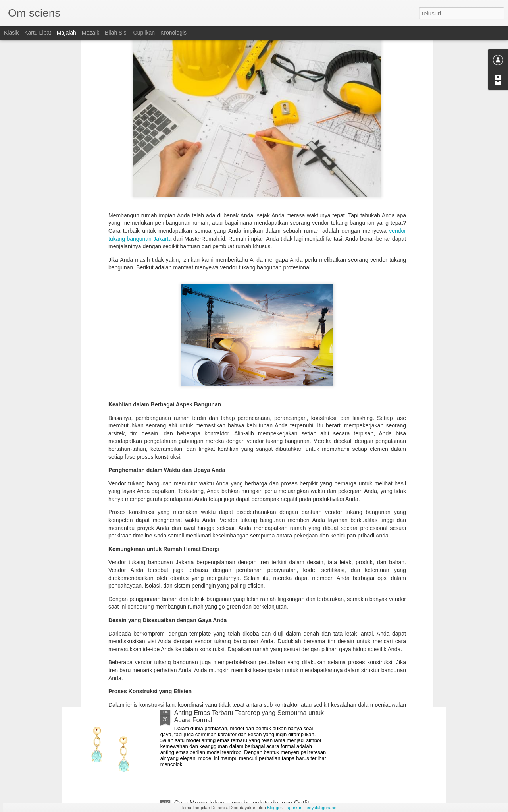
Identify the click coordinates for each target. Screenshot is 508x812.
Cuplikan (144, 33)
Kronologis (173, 33)
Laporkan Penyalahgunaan (310, 808)
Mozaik (90, 33)
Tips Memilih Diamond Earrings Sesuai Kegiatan (242, 623)
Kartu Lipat (38, 33)
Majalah (66, 33)
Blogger (274, 808)
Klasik (11, 33)
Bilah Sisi (116, 33)
